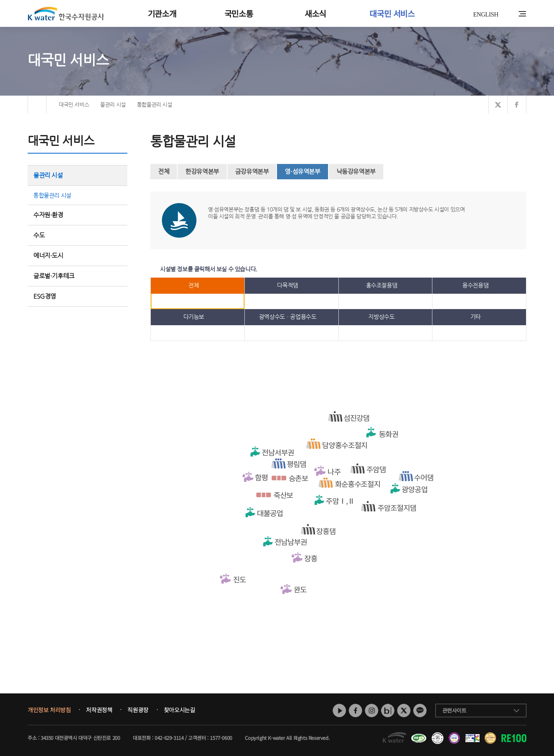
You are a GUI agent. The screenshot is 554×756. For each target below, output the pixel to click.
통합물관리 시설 (52, 195)
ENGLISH (486, 14)
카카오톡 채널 (420, 711)
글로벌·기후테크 (77, 276)
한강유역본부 (202, 171)
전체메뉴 (522, 14)
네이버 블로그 (388, 711)
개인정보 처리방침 (49, 710)
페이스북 (355, 711)
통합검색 (510, 14)
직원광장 (138, 710)
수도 (77, 235)
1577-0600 (221, 738)
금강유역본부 (252, 171)
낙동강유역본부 (356, 171)
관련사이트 (454, 710)
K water (66, 13)
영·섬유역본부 (302, 171)
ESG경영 (77, 296)
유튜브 (339, 711)
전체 (164, 171)
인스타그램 (372, 711)
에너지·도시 (77, 256)
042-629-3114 (169, 738)
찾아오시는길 (180, 710)
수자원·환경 (77, 215)
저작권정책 (99, 710)
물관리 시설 (77, 175)
